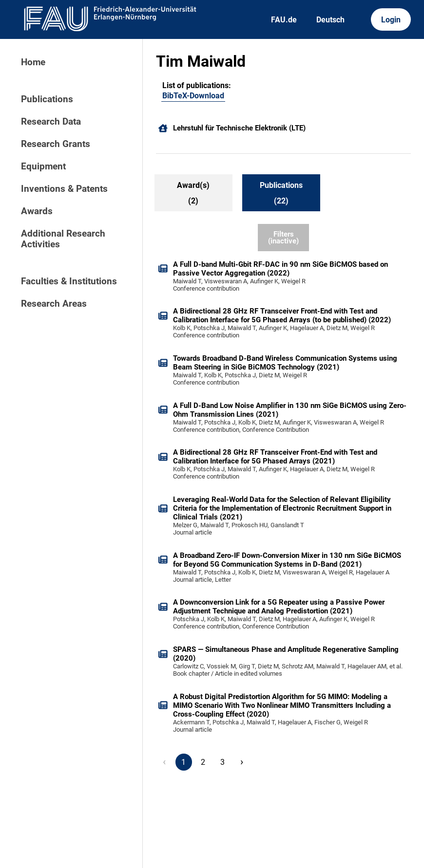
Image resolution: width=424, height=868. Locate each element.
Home (33, 62)
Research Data (51, 122)
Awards (37, 211)
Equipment (43, 166)
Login (391, 20)
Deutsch (330, 20)
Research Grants (56, 144)
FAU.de (284, 20)
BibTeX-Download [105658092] (193, 96)
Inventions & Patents (64, 189)
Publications (47, 99)
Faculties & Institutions (69, 281)
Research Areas (54, 304)
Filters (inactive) (283, 238)
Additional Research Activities (63, 239)
